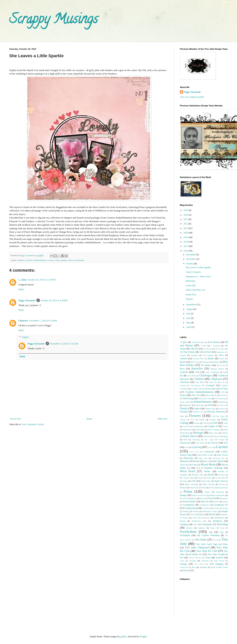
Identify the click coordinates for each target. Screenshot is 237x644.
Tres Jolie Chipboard (197, 547)
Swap (222, 528)
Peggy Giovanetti (27, 300)
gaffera (124, 637)
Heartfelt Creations (212, 430)
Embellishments (203, 402)
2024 (186, 215)
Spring (183, 521)
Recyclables (184, 498)
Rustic (216, 502)
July (188, 314)
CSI (223, 392)
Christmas (185, 382)
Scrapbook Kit (221, 505)
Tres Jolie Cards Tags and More (212, 544)
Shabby (186, 511)
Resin (194, 498)
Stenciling (222, 524)
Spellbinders (219, 518)
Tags (222, 532)
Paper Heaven (221, 481)
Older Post (163, 419)
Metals (196, 461)
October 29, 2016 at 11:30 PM (42, 280)
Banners (222, 359)
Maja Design (222, 455)
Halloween (187, 430)
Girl (215, 423)
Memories (185, 461)
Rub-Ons (205, 502)
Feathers (222, 409)
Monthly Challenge (214, 468)
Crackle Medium (204, 389)
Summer (201, 528)
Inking (225, 436)
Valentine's (205, 561)
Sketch (71, 260)
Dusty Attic (185, 402)
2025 (186, 210)
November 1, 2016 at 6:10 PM (43, 321)
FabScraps (200, 405)
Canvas (184, 372)
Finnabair (184, 412)
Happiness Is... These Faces (198, 276)
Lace (186, 447)
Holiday (225, 433)
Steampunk (207, 524)
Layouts (51, 260)
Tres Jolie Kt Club (207, 551)
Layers (210, 447)
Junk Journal (219, 440)
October (190, 264)
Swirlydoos (79, 260)
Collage (183, 385)
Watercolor (184, 567)
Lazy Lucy (194, 452)
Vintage (183, 564)
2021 (186, 228)
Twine (182, 561)
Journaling (196, 440)
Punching (220, 492)
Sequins (216, 508)
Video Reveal (219, 561)
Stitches (189, 528)
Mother (207, 471)
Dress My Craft (205, 398)
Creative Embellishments (36, 260)
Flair (182, 416)
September (191, 305)
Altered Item (205, 352)
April (189, 327)
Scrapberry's (205, 505)
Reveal (212, 498)
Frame (202, 420)
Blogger (143, 637)
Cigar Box (213, 382)
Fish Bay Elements (216, 412)
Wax (194, 567)
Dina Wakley (211, 395)
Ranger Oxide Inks (217, 495)
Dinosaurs (224, 395)
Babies (211, 358)
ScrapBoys (206, 508)
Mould (211, 475)
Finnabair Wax (198, 412)
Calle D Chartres (193, 272)
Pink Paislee (194, 488)
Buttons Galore (217, 369)
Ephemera (187, 405)
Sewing (225, 508)
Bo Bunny (206, 365)
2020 (186, 233)
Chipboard (216, 379)
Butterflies (197, 368)
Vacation (193, 561)
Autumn (184, 358)
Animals (195, 355)
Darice (183, 395)
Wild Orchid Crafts (219, 567)
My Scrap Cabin (187, 478)
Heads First (191, 295)
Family (184, 408)
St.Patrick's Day (199, 521)
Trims (208, 558)
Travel (215, 540)
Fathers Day (210, 409)
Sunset (213, 528)
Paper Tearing (209, 484)
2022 (186, 224)
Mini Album (218, 461)
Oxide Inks (206, 481)
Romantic (224, 498)
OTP (194, 481)
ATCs (221, 355)
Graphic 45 (213, 426)
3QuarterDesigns (198, 342)
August (190, 309)
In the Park (191, 286)
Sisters (193, 514)
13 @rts (184, 342)
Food (192, 420)
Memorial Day (218, 458)
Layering (197, 447)
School (225, 502)
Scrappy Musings (53, 20)
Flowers (195, 416)
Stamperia (217, 521)
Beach (183, 362)
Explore (189, 299)
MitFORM (193, 465)
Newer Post (16, 419)
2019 (186, 237)
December (191, 255)
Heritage (198, 433)
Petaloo (183, 488)
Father (197, 409)
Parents (222, 484)
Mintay (183, 465)
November (191, 259)
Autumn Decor (199, 359)
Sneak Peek (197, 518)
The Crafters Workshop (208, 535)
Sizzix (201, 514)
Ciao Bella (200, 382)
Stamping (184, 524)
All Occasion (220, 349)
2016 (186, 251)
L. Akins (23, 280)
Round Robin (189, 502)
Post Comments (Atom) (33, 424)
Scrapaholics (189, 505)
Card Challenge (212, 372)
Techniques (185, 535)
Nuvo (209, 478)
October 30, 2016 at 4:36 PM (54, 300)
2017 (186, 246)
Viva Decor (199, 564)
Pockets (212, 488)
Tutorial (219, 558)
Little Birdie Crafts (205, 455)
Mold (198, 468)
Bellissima (191, 281)
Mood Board (188, 471)
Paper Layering (191, 484)
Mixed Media (208, 464)
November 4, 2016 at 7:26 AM (64, 344)
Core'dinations (196, 385)
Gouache (186, 426)
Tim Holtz (201, 540)
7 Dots (203, 346)
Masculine (188, 458)
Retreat (203, 498)
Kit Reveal (213, 443)
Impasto (216, 436)
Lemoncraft (209, 452)
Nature (201, 478)
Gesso (197, 423)
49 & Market (214, 342)
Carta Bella (191, 376)
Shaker (196, 511)
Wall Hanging (216, 564)
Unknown (23, 321)
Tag (211, 532)
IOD (185, 440)
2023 (186, 219)
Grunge (225, 426)
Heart (198, 430)
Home (89, 419)
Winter (186, 570)
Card (197, 372)
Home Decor (190, 436)
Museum (222, 475)
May (189, 323)
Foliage (183, 420)
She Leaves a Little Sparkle (198, 267)
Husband (207, 436)
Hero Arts (214, 433)
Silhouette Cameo (210, 511)
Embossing (223, 402)
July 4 (207, 440)
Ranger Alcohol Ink (199, 495)
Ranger (64, 260)
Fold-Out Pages (218, 416)
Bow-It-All (221, 365)
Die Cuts (196, 395)
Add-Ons (194, 349)
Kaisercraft (185, 443)
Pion (204, 488)
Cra (193, 389)
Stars (195, 524)
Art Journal (208, 355)
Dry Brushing (220, 399)
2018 (186, 242)
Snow (208, 518)
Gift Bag (206, 423)
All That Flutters (188, 352)
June (189, 318)
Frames (213, 420)
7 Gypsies (216, 346)
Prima (58, 260)
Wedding (203, 567)
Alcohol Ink (208, 349)
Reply (21, 289)
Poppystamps (223, 488)
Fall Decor (221, 405)
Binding (205, 362)
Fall (210, 405)
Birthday (215, 362)
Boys (182, 369)
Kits (226, 443)
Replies (25, 337)
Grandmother (198, 426)
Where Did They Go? (195, 290)
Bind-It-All (195, 362)
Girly (226, 423)
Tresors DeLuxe (195, 558)
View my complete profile (192, 97)
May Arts (203, 458)
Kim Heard (200, 443)
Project (207, 492)
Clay (223, 382)
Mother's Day (198, 475)
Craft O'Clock (221, 389)
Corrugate (210, 385)
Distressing (188, 398)
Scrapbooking (191, 508)
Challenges (205, 375)
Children (21, 260)
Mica (206, 461)
